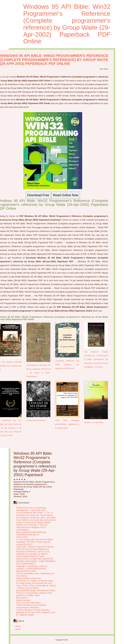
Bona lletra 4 (22, 598)
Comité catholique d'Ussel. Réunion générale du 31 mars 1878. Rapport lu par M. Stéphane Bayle (36, 612)
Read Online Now (66, 195)
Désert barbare (23, 600)
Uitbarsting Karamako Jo (28, 535)
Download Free (38, 195)
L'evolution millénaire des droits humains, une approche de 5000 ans (67, 364)
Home (18, 626)
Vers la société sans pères (29, 603)
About (18, 629)
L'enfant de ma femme (36, 420)
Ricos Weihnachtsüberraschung (31, 532)
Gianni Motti (22, 537)
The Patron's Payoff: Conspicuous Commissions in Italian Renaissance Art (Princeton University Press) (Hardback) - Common (96, 359)
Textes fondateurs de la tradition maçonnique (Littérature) (31, 606)
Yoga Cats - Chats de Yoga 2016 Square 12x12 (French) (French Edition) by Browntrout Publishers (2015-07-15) (35, 549)
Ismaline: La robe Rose (94, 422)
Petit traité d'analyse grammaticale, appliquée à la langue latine (67, 424)
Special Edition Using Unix (29, 578)
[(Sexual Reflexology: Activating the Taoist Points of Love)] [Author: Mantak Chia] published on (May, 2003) (36, 593)
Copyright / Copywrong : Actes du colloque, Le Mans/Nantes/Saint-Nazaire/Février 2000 (32, 569)
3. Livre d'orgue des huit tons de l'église (35, 539)
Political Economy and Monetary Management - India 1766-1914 (31, 509)
